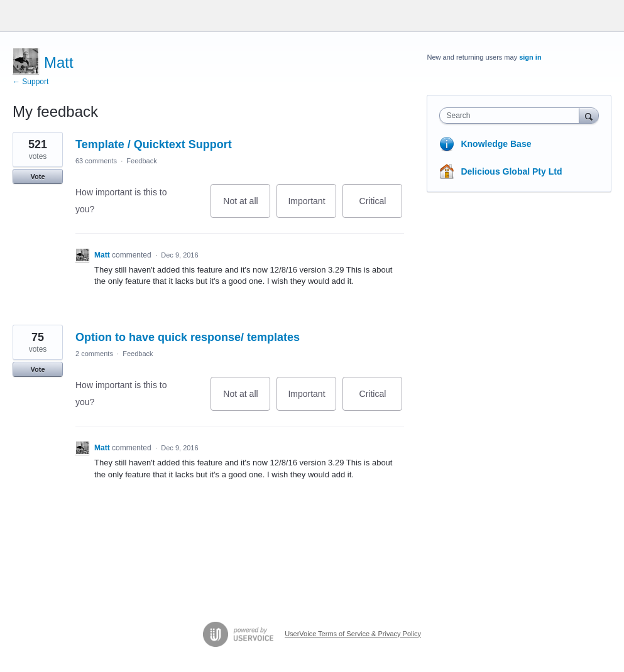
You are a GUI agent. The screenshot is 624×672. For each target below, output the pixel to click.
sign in (530, 57)
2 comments (94, 354)
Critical (381, 207)
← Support (30, 82)
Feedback (141, 161)
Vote (37, 176)
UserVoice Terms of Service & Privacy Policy (353, 634)
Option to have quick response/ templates (188, 337)
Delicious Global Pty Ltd (511, 171)
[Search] (589, 115)
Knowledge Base (496, 144)
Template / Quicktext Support (154, 144)
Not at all (247, 207)
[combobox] (512, 116)
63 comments (96, 161)
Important (312, 207)
